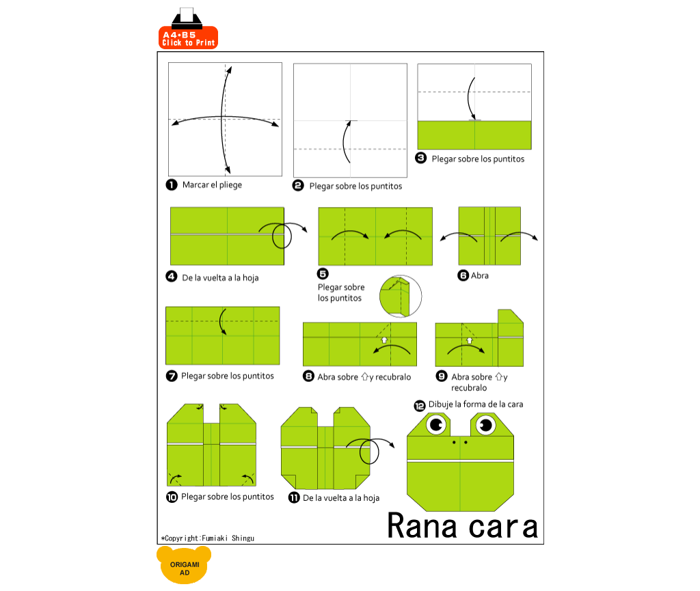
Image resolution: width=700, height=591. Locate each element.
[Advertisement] (382, 29)
